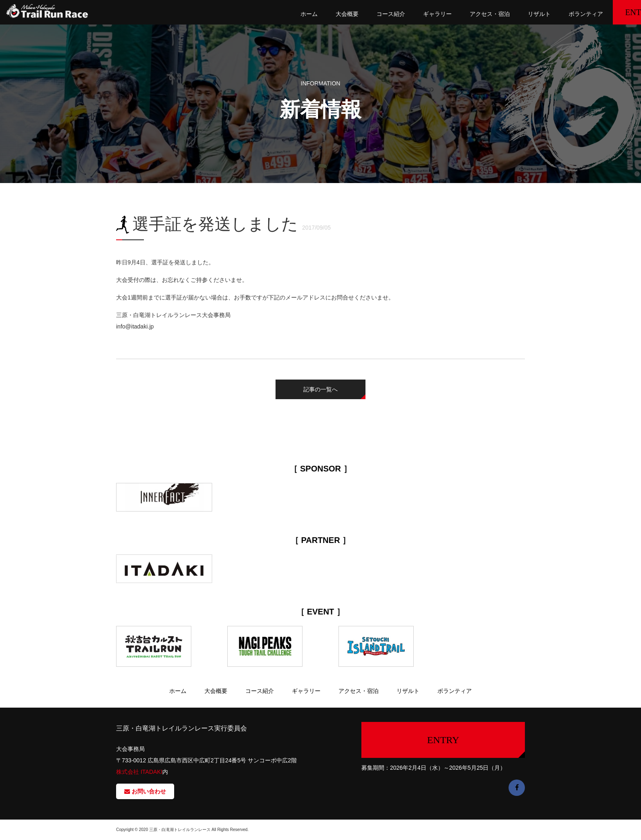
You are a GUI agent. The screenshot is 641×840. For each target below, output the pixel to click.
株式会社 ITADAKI (139, 772)
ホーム (283, 14)
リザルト (513, 14)
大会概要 (321, 14)
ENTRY (613, 12)
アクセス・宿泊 (463, 14)
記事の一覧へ (320, 389)
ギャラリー (411, 14)
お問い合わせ (145, 791)
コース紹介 (365, 14)
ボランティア (559, 14)
